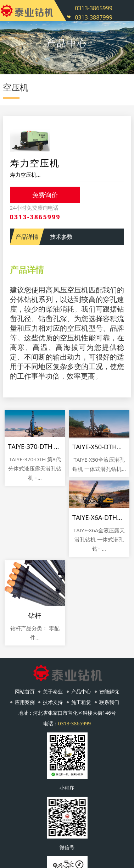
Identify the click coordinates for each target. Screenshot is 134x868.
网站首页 (25, 691)
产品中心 (81, 691)
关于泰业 (53, 691)
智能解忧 (109, 691)
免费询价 (45, 195)
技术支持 (53, 702)
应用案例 (25, 702)
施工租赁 (81, 702)
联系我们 (109, 702)
